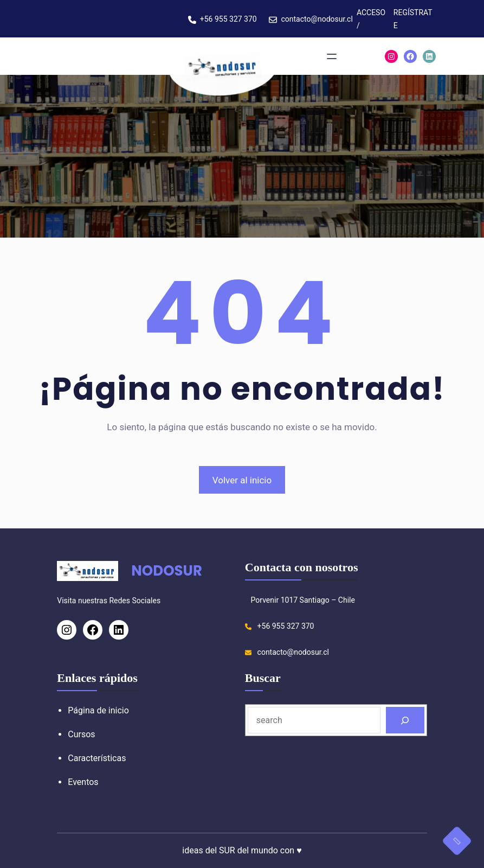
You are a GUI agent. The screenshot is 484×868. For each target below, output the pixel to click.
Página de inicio (98, 710)
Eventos (83, 782)
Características (97, 758)
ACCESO (371, 12)
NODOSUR (167, 571)
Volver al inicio (242, 480)
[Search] (405, 720)
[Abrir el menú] (332, 56)
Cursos (81, 734)
